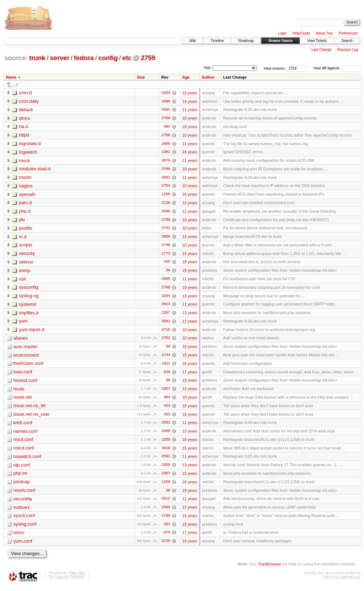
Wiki (192, 41)
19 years (190, 272)
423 (167, 409)
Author (208, 77)
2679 (166, 161)
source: (16, 58)
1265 (166, 195)
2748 (166, 246)
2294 (166, 298)
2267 (166, 315)
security (27, 255)
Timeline (217, 41)
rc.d (23, 238)
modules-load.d (35, 169)
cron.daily (29, 101)
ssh (22, 280)
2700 (166, 170)
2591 (166, 110)
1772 (166, 255)
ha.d (23, 127)
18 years (190, 127)
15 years (190, 255)
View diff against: (337, 68)
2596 (166, 212)
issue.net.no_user (32, 417)
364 (167, 400)
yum (23, 323)
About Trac (324, 33)
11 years (190, 110)
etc (127, 58)
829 (167, 374)
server (60, 58)
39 (168, 272)
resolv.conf (25, 494)
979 (167, 537)
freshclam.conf (29, 366)
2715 (166, 332)
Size (141, 77)
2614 (166, 306)
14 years (190, 101)
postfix (26, 229)
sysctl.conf (24, 519)
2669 (166, 144)
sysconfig (28, 289)
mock (24, 161)
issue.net (23, 400)
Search (347, 41)
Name (11, 77)
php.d (25, 212)
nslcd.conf (24, 451)
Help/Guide (301, 33)
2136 (166, 204)
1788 (166, 520)
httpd (24, 135)
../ (15, 84)
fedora (84, 58)
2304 (166, 511)
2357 (166, 392)
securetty (23, 502)
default (26, 110)
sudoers (22, 511)
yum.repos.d (32, 332)
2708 (166, 289)
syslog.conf (25, 528)
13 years (190, 93)
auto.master (26, 349)
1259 (166, 443)
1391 (166, 153)
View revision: (275, 68)
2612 (166, 502)
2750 (166, 221)
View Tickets (317, 41)
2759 (148, 58)
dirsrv (25, 118)
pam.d (25, 204)
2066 (166, 238)
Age (186, 77)
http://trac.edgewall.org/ (342, 581)
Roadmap (246, 41)
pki (22, 221)
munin (25, 178)
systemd (27, 306)
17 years (190, 374)
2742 (166, 229)
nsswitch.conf (27, 460)
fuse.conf (23, 374)
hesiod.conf (25, 383)
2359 (166, 468)
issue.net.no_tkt (30, 408)
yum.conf (23, 545)
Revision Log (348, 50)
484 (167, 127)
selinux (26, 263)
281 (167, 528)
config (108, 58)
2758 (166, 135)
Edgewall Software (69, 581)
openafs (27, 195)
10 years (190, 118)
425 (167, 263)
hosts (19, 391)
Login (282, 33)
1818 (166, 451)
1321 (166, 366)
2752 (166, 340)
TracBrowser (269, 568)
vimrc (19, 536)
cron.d (25, 93)
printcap (22, 485)
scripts (26, 246)
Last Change (322, 50)
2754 (166, 187)
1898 (166, 101)
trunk (37, 58)
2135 (166, 545)
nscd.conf (23, 443)
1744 (166, 357)
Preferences (348, 33)
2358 (166, 434)
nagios (26, 187)
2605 (166, 281)
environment (26, 357)
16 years (190, 153)
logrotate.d (30, 144)
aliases (21, 340)
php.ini (20, 477)
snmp (25, 272)
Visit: (208, 68)
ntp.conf (22, 468)
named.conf (26, 434)
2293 (166, 93)
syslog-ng (29, 297)
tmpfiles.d (29, 315)
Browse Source (280, 41)
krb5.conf (23, 425)
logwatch (28, 152)
